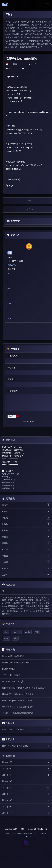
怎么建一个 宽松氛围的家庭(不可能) (18, 713)
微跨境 (5, 537)
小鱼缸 (5, 556)
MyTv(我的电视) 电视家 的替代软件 (17, 707)
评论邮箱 (11, 368)
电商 (37, 632)
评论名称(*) (13, 356)
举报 (9, 304)
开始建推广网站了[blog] (12, 682)
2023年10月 (7, 800)
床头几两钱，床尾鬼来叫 (13, 656)
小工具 (5, 549)
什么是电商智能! (9, 669)
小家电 (5, 568)
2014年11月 (7, 813)
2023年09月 (7, 807)
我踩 (9, 289)
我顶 (9, 274)
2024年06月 (7, 769)
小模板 (5, 530)
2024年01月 (7, 788)
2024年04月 (7, 775)
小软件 (5, 511)
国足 (6, 632)
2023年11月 (7, 794)
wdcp (6, 638)
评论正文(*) (13, 391)
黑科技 (5, 543)
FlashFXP (16, 632)
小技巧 (34, 64)
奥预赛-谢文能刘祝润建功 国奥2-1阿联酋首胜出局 (24, 688)
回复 (9, 319)
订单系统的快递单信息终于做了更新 (18, 694)
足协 (15, 638)
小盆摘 (5, 562)
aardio (28, 632)
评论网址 (11, 379)
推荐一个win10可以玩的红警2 (15, 746)
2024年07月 (7, 762)
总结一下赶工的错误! (11, 675)
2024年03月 (7, 781)
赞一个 (5, 591)
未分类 (5, 505)
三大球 (5, 575)
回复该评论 (12, 265)
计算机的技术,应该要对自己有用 (16, 663)
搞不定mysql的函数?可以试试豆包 (17, 701)
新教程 (5, 524)
